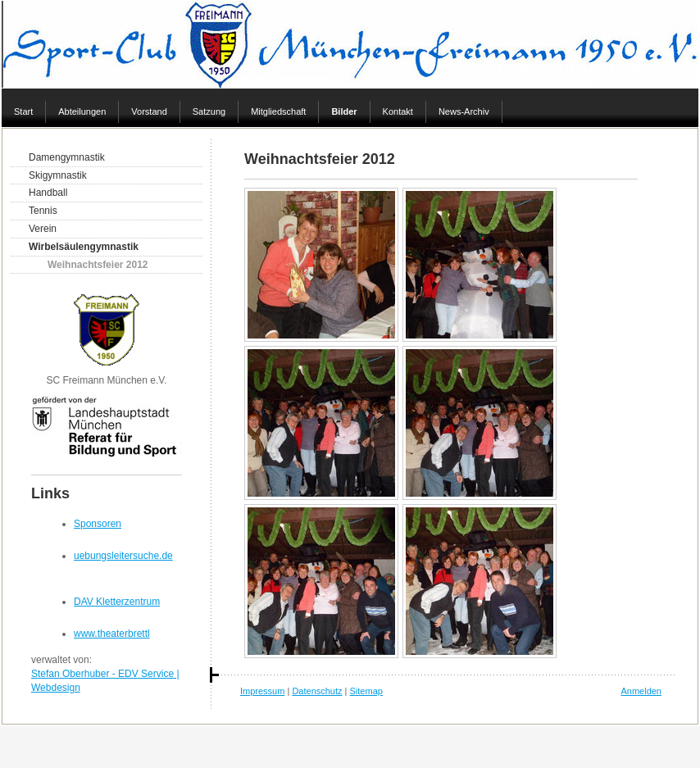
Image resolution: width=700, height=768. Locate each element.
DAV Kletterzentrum (117, 602)
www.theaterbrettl (112, 634)
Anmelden (641, 691)
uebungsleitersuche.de (123, 556)
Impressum (262, 691)
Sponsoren (98, 524)
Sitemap (366, 691)
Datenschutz (317, 691)
